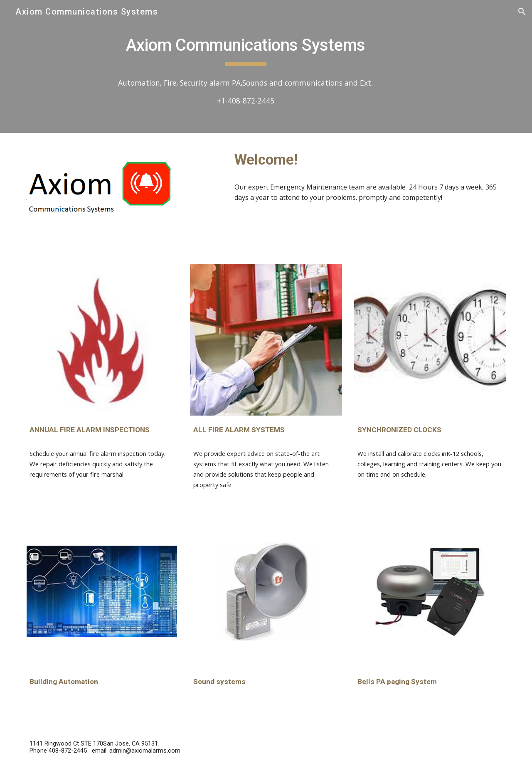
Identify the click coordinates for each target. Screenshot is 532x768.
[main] (245, 46)
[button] (522, 12)
